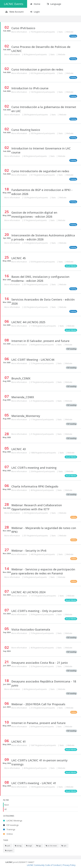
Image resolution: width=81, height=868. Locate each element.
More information (19, 32)
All (5, 809)
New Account (15, 12)
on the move (51, 846)
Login (35, 12)
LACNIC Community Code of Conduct (44, 865)
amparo (9, 850)
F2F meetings (11, 825)
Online (8, 834)
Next (7, 805)
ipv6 (8, 846)
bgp (39, 846)
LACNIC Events (14, 4)
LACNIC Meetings (13, 821)
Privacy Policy (69, 865)
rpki (64, 846)
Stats (61, 32)
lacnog (18, 846)
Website (70, 32)
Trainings (9, 829)
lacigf (29, 846)
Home (35, 4)
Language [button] (54, 4)
